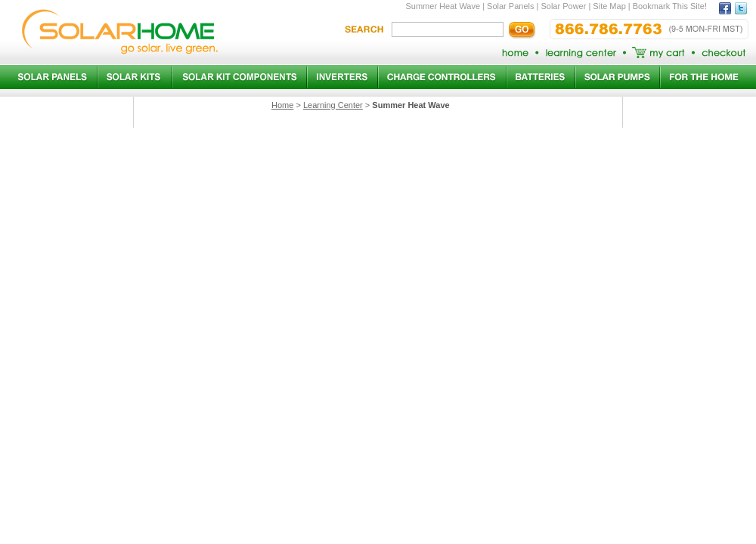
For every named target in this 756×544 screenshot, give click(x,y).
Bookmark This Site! (670, 6)
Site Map (609, 6)
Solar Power (563, 6)
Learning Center (333, 105)
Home (282, 105)
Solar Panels (510, 6)
